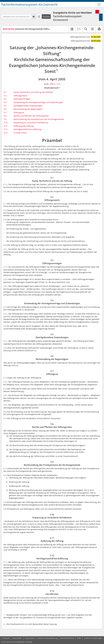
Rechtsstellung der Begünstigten (28, 109)
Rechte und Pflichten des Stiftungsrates (31, 116)
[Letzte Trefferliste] (39, 17)
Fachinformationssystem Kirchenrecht (29, 4)
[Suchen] (46, 17)
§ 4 (5, 102)
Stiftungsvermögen (22, 99)
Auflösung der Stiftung (24, 126)
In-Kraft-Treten (20, 133)
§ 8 (5, 116)
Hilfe (79, 638)
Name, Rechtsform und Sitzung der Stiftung (33, 92)
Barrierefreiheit (67, 638)
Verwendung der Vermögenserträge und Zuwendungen (38, 102)
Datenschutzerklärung (48, 638)
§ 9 (5, 119)
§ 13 (6, 133)
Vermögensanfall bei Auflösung (27, 129)
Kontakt (6, 638)
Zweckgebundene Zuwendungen (28, 106)
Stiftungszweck (20, 96)
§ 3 (5, 99)
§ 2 (5, 96)
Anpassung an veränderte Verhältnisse (31, 123)
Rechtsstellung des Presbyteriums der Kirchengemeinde (39, 119)
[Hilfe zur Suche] (34, 17)
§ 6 (5, 109)
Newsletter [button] (17, 638)
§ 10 (6, 123)
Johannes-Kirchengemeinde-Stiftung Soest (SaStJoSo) (36, 29)
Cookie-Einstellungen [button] (93, 638)
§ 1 (5, 92)
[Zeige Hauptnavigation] (99, 4)
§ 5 (5, 106)
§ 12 (6, 129)
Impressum (30, 638)
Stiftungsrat (19, 113)
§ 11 (6, 126)
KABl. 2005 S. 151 (52, 84)
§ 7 (5, 113)
